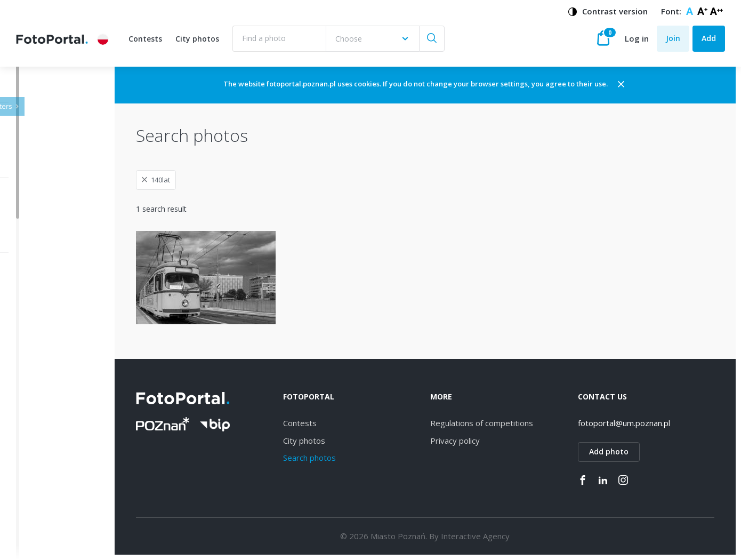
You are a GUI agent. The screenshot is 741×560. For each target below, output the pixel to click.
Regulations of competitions (510, 423)
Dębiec (45, 354)
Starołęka (50, 410)
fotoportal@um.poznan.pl (638, 423)
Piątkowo (49, 539)
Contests (145, 39)
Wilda (42, 336)
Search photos (352, 458)
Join (673, 38)
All (37, 299)
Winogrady (51, 373)
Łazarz (44, 447)
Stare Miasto (55, 502)
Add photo (623, 451)
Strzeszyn (50, 428)
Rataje (44, 465)
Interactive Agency (504, 536)
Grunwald (49, 484)
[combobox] (372, 39)
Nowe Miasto (57, 521)
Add (709, 38)
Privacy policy (483, 441)
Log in (637, 38)
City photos (197, 39)
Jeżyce (44, 317)
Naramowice (55, 391)
